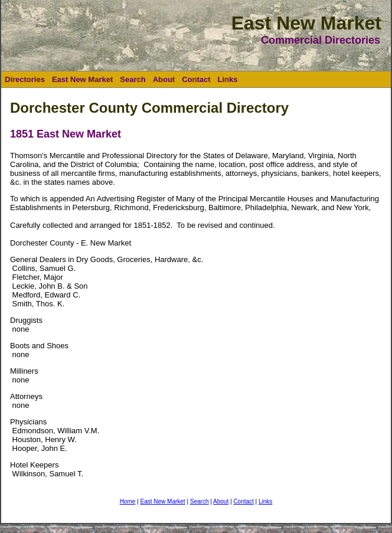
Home (128, 501)
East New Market (82, 79)
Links (228, 79)
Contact (196, 79)
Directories (25, 79)
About (164, 79)
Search (133, 79)
